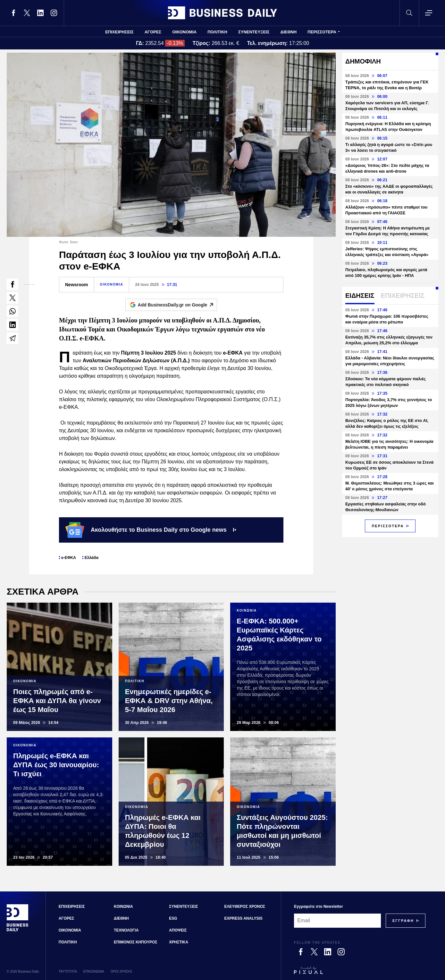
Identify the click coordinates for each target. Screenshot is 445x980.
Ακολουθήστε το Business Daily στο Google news (151, 530)
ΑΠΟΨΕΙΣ (178, 930)
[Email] (337, 921)
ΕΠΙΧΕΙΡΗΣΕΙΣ (119, 32)
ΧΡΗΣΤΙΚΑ (179, 942)
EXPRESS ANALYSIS (243, 918)
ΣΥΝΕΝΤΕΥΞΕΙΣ (254, 32)
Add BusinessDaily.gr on (177, 305)
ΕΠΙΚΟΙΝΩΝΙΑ (94, 971)
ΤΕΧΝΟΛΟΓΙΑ (126, 930)
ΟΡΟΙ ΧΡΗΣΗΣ (122, 971)
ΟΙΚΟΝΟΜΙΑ (184, 32)
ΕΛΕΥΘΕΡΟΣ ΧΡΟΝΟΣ (245, 907)
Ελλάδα (92, 558)
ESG (173, 918)
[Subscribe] (403, 921)
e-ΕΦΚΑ (69, 558)
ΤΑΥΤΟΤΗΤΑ (68, 971)
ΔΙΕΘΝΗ (289, 32)
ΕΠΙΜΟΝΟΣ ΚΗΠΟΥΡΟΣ (135, 942)
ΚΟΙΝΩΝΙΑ (123, 907)
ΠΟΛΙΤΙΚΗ (217, 32)
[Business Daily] (18, 931)
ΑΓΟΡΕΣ (153, 32)
